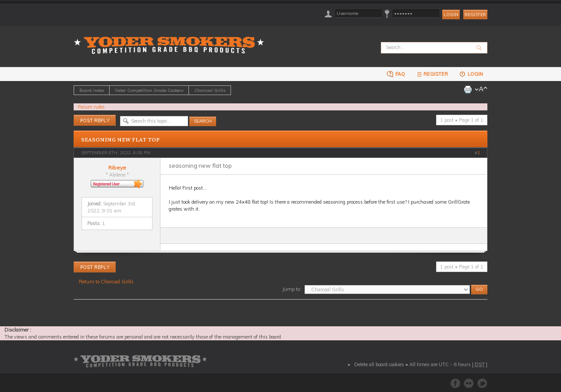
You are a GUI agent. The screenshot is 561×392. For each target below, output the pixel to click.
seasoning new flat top (120, 140)
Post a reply (95, 120)
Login (471, 74)
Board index (92, 90)
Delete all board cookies (379, 364)
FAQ (396, 74)
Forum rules (91, 107)
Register (475, 15)
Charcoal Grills (210, 90)
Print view (468, 89)
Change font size (481, 89)
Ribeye (117, 168)
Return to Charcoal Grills (106, 282)
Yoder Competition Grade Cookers (149, 90)
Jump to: (292, 289)
